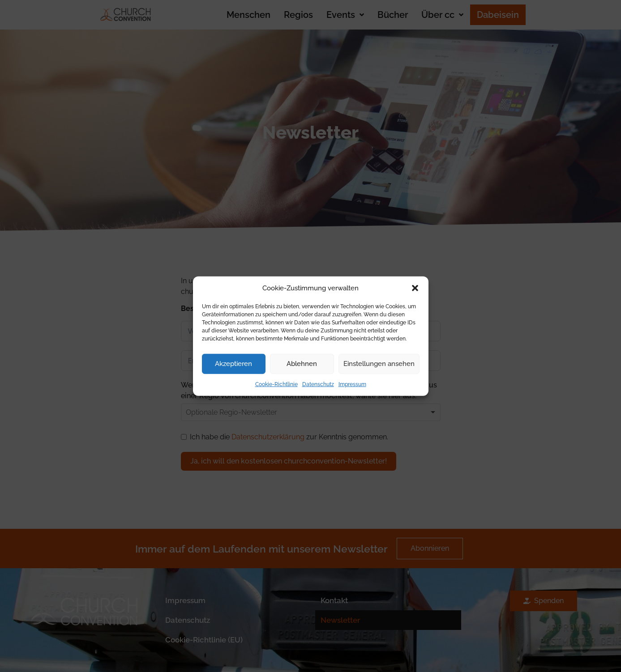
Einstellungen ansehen (379, 364)
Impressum (352, 384)
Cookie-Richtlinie (276, 384)
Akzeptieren (233, 364)
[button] (415, 288)
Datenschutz (318, 384)
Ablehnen (302, 364)
